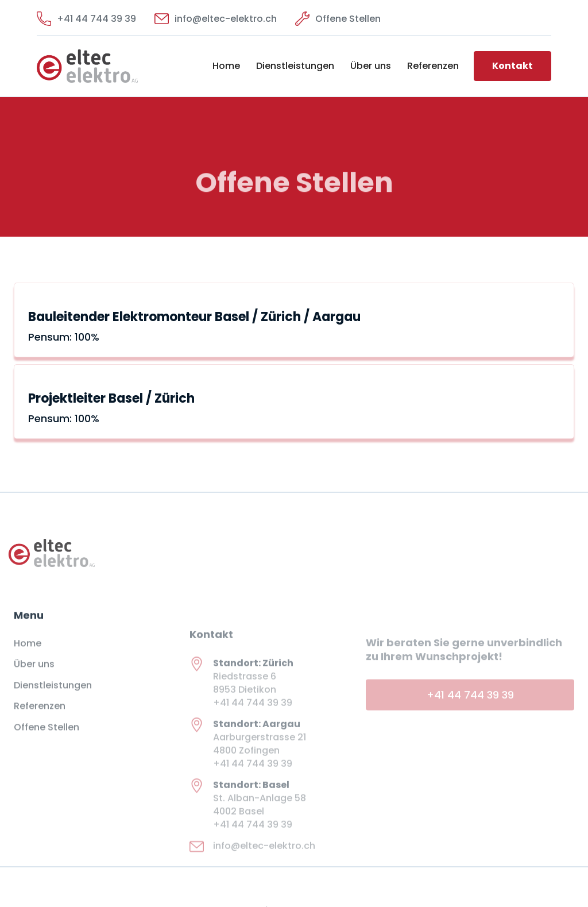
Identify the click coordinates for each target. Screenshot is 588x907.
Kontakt (512, 66)
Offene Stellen (47, 736)
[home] (87, 66)
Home (226, 66)
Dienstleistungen (295, 66)
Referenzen (433, 66)
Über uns (371, 66)
